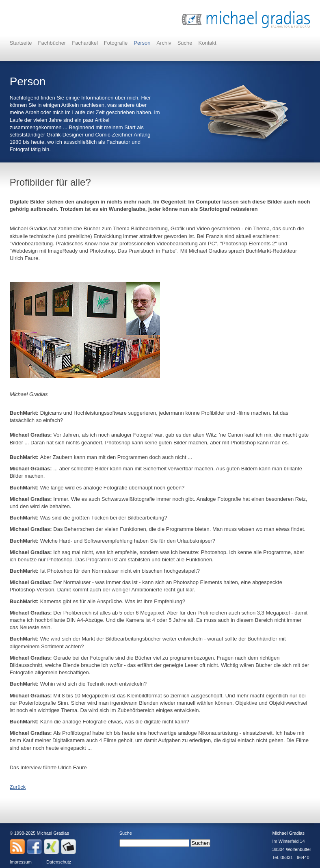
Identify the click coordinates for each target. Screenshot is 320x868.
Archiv (164, 43)
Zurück (18, 787)
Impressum (21, 862)
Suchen (200, 843)
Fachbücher (52, 43)
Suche (185, 43)
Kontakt (208, 43)
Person (142, 43)
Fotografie (116, 43)
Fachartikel (85, 43)
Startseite (21, 43)
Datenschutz (59, 862)
